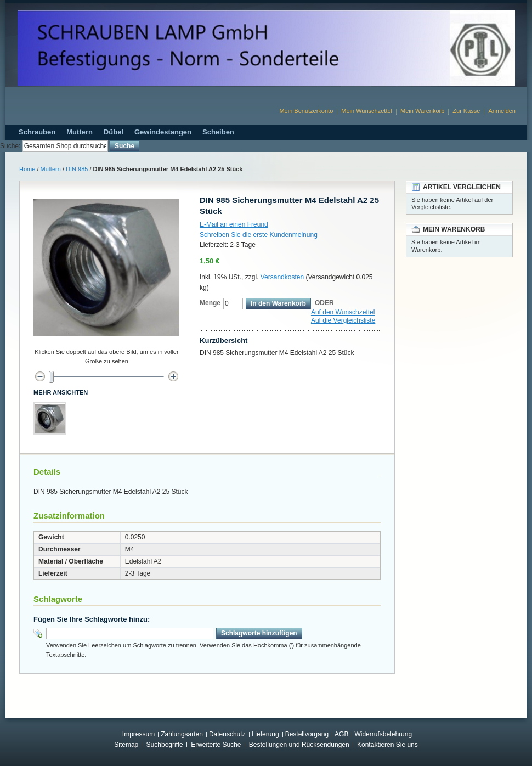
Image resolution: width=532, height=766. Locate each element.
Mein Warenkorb (422, 111)
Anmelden (502, 111)
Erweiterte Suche (216, 745)
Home (27, 169)
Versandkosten (282, 277)
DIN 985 (77, 169)
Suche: (10, 146)
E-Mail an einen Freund (234, 224)
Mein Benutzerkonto (306, 111)
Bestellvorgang (307, 734)
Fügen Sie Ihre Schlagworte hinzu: (92, 619)
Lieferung (265, 734)
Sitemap (126, 745)
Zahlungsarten (182, 734)
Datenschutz (227, 734)
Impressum (138, 734)
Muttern (51, 169)
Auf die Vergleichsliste (343, 320)
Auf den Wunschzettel (343, 312)
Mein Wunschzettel (367, 111)
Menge (210, 303)
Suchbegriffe (165, 745)
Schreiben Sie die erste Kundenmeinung (259, 235)
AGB (341, 734)
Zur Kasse (466, 111)
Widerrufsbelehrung (383, 734)
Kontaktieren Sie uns (387, 745)
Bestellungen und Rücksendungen (299, 745)
